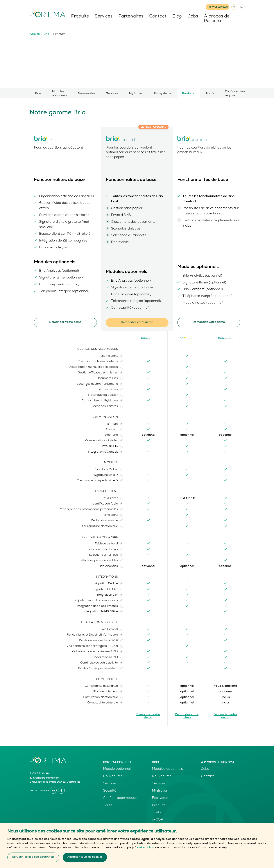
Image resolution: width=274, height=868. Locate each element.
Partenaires (131, 17)
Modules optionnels (59, 94)
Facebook (61, 790)
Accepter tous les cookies (85, 857)
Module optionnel (117, 769)
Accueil (35, 34)
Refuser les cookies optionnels (33, 857)
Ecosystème (163, 94)
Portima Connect (117, 762)
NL (242, 7)
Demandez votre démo (65, 322)
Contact (158, 17)
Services (104, 17)
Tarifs (210, 94)
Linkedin (53, 790)
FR (234, 7)
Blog (177, 17)
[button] (122, 356)
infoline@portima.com (46, 778)
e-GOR (158, 820)
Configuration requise (235, 94)
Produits (80, 17)
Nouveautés (86, 94)
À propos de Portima (217, 19)
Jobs (193, 17)
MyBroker (136, 94)
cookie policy (145, 848)
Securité (110, 791)
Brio (46, 34)
